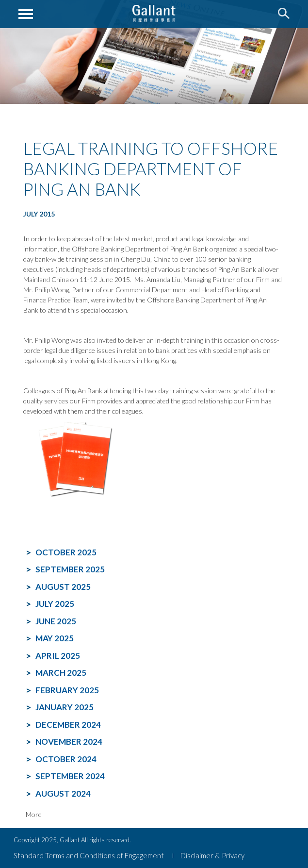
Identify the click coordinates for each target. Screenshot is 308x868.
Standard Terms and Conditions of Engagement (89, 855)
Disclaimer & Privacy (212, 855)
